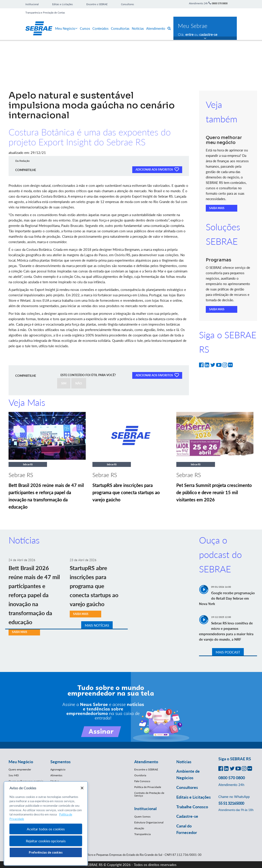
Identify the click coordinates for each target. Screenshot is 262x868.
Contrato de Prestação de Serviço (149, 794)
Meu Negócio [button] (21, 762)
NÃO (79, 383)
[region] (46, 823)
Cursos (85, 28)
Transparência (142, 834)
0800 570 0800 (220, 3)
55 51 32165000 (231, 803)
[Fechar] (82, 788)
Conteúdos (101, 28)
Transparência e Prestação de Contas (45, 13)
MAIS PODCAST (228, 652)
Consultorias (120, 28)
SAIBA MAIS (217, 208)
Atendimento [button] (146, 762)
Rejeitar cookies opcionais (46, 841)
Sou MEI (14, 775)
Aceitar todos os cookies (46, 829)
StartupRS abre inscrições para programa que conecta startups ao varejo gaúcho (126, 492)
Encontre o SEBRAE (97, 4)
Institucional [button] (145, 809)
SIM (64, 383)
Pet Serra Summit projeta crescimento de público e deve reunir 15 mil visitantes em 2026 (214, 492)
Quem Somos (142, 817)
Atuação (139, 828)
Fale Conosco (142, 781)
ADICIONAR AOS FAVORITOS (157, 169)
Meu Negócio (66, 28)
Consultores (128, 4)
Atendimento (156, 28)
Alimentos (56, 775)
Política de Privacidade (148, 787)
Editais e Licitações (63, 4)
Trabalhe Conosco (192, 807)
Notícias (138, 28)
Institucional (32, 4)
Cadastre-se (187, 816)
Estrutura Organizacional (149, 822)
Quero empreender (20, 769)
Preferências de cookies (46, 852)
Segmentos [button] (60, 762)
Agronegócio (58, 769)
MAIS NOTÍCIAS (97, 625)
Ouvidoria (140, 775)
